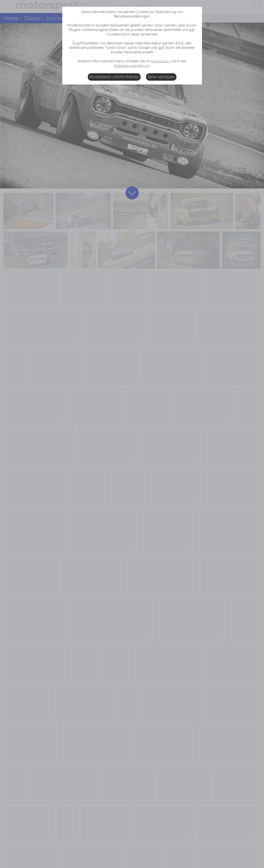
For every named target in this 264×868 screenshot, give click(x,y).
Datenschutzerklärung (132, 65)
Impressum (160, 61)
